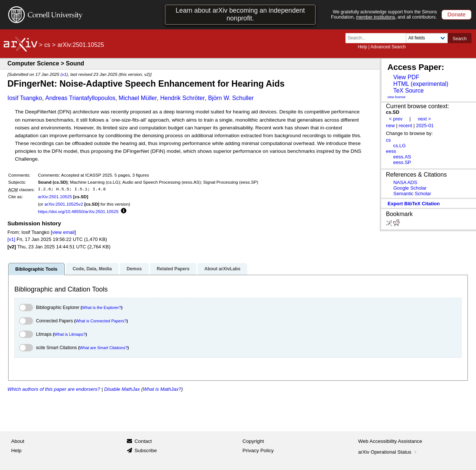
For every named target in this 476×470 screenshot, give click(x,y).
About (18, 441)
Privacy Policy (258, 450)
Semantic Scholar (412, 194)
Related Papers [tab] (173, 269)
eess (391, 151)
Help (362, 47)
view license (397, 97)
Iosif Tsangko (25, 98)
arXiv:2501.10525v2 (64, 204)
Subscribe (146, 450)
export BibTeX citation (414, 204)
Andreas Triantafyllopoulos (81, 98)
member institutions (375, 17)
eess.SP (402, 162)
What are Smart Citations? (104, 348)
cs (47, 45)
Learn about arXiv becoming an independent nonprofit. (240, 14)
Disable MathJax (122, 389)
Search (460, 39)
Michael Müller (138, 98)
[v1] (11, 239)
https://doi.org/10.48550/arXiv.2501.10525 (78, 211)
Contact (143, 441)
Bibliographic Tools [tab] (36, 269)
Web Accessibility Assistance (390, 441)
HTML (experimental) (421, 84)
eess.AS (402, 157)
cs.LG (399, 146)
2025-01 (425, 125)
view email (63, 232)
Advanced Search (388, 47)
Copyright (253, 441)
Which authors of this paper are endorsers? (54, 389)
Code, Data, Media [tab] (92, 269)
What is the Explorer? (102, 308)
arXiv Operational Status (388, 452)
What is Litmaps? (70, 334)
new (390, 125)
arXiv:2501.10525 (55, 197)
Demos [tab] (134, 269)
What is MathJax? (162, 389)
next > (424, 119)
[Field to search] (427, 38)
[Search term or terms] (378, 38)
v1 (64, 74)
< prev (396, 119)
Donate (456, 14)
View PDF (406, 77)
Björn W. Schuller (231, 98)
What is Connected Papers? (101, 321)
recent (405, 125)
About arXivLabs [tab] (222, 269)
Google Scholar (410, 188)
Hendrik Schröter (183, 98)
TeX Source (408, 91)
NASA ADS (405, 182)
